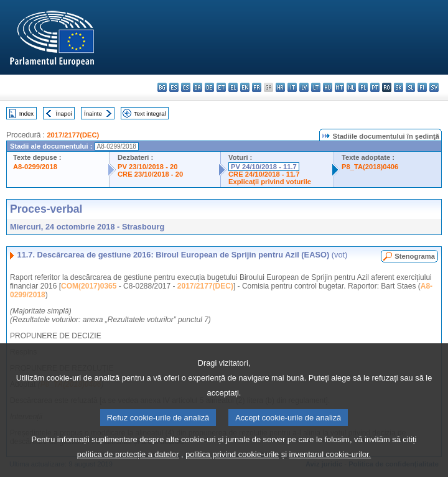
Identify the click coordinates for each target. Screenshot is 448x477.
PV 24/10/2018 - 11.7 (264, 167)
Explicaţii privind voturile (270, 182)
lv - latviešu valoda (304, 87)
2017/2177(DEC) (73, 135)
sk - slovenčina (399, 87)
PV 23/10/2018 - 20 (147, 167)
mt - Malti (339, 87)
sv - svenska (434, 87)
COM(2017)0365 (89, 286)
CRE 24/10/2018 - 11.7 (264, 174)
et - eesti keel (221, 87)
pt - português (375, 87)
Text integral (150, 113)
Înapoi (64, 113)
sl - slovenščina (410, 87)
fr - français (257, 87)
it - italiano (292, 87)
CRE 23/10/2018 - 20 (150, 174)
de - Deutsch (209, 87)
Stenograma (415, 256)
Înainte (93, 113)
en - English (245, 87)
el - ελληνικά (233, 87)
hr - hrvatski (280, 87)
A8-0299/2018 (35, 167)
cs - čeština (186, 87)
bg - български (162, 87)
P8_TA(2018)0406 (370, 167)
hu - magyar (328, 87)
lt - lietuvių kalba (316, 87)
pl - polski (363, 87)
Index (26, 113)
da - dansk (198, 87)
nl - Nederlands (351, 87)
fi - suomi (422, 87)
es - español (174, 87)
